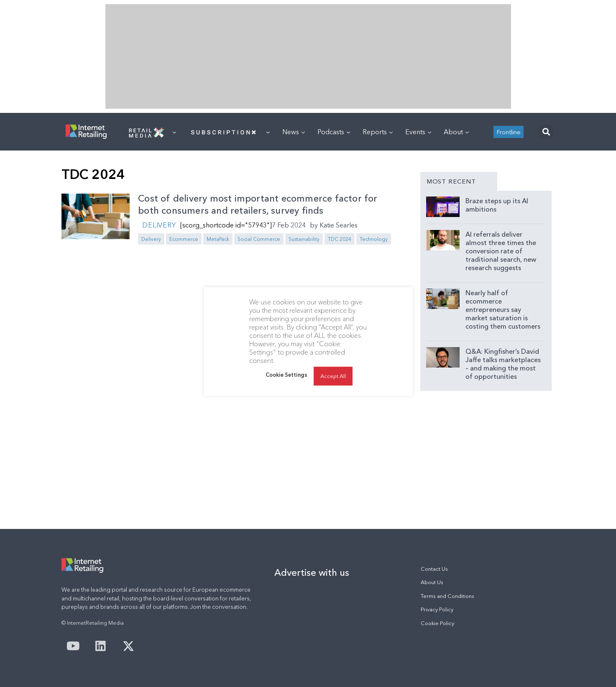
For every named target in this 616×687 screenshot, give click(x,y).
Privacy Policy (437, 609)
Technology (374, 239)
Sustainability (304, 239)
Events (418, 132)
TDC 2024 (340, 239)
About (456, 132)
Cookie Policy (437, 623)
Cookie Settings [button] (286, 375)
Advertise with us (312, 572)
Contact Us (434, 569)
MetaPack (218, 239)
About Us (432, 582)
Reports (378, 132)
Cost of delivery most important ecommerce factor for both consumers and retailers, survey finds (258, 204)
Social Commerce (259, 239)
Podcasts (334, 132)
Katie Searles (339, 225)
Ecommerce (184, 239)
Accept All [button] (333, 376)
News (294, 132)
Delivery (159, 225)
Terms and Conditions (447, 596)
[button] (546, 132)
